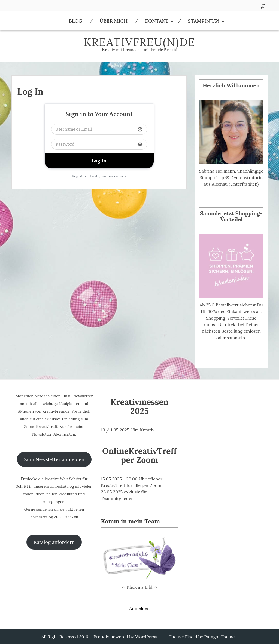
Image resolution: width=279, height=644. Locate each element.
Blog (75, 21)
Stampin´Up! (204, 21)
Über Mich (114, 21)
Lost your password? (108, 176)
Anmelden (139, 608)
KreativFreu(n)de (139, 42)
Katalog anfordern (54, 542)
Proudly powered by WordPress (125, 637)
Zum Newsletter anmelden (54, 459)
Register (79, 176)
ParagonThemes (221, 637)
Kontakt (157, 21)
